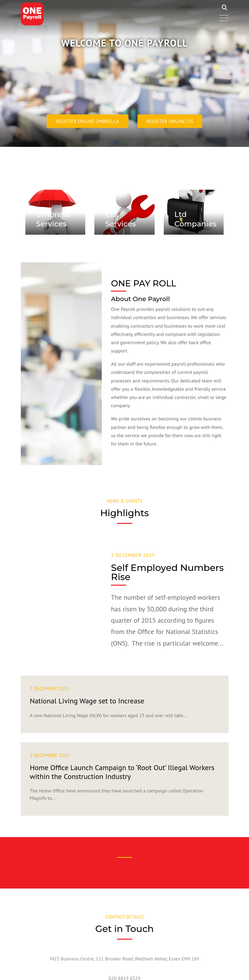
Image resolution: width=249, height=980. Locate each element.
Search (225, 8)
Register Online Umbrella (88, 121)
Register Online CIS (170, 121)
